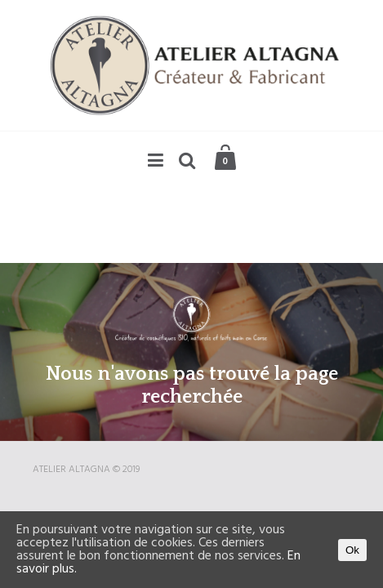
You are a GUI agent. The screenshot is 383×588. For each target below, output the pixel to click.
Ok (352, 550)
